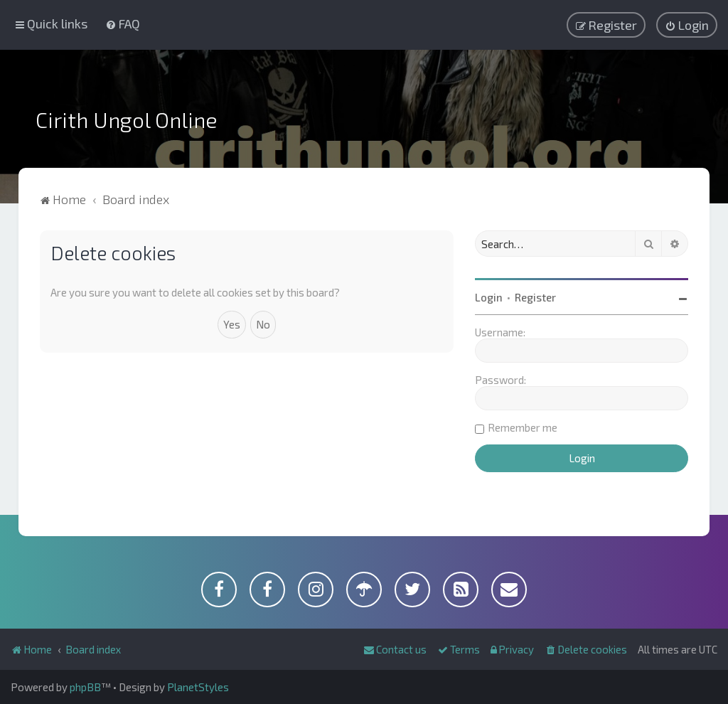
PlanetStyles (198, 687)
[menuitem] (123, 23)
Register (535, 297)
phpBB (85, 687)
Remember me (523, 427)
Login (489, 297)
